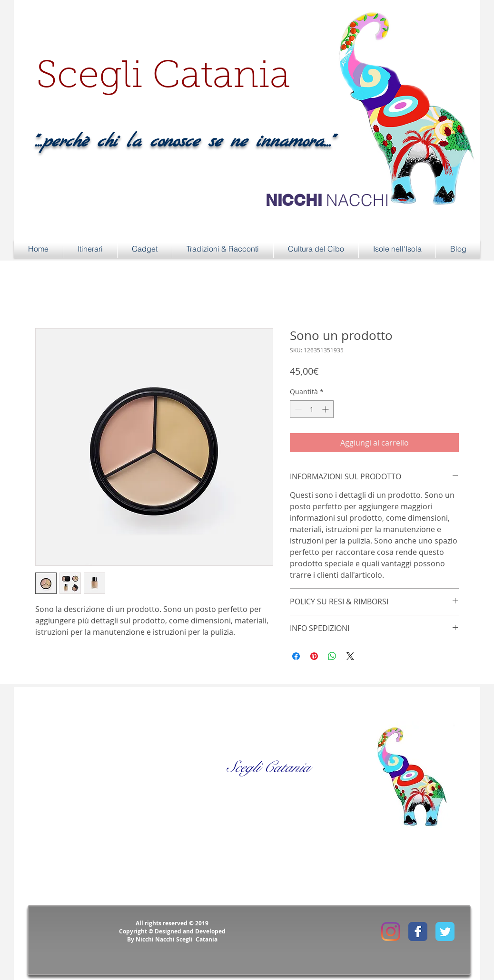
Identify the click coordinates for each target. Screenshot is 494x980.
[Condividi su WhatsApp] (332, 656)
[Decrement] (297, 409)
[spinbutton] (312, 409)
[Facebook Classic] (418, 931)
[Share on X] (350, 656)
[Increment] (326, 409)
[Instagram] (391, 931)
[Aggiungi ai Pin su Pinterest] (314, 656)
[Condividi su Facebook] (296, 656)
